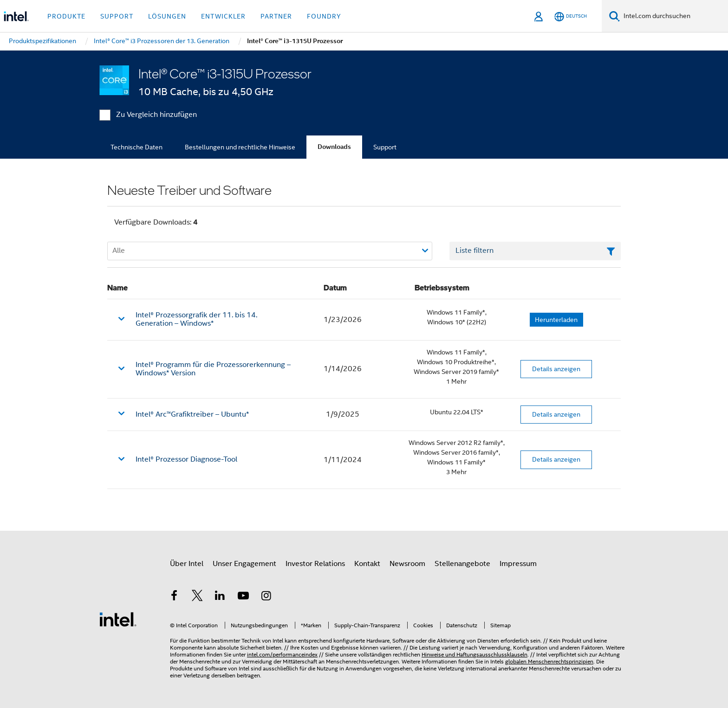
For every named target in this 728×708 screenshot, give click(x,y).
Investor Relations (315, 564)
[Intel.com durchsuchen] (674, 16)
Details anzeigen (556, 369)
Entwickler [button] (223, 16)
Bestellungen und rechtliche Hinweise (240, 147)
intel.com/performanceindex (282, 654)
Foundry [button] (324, 16)
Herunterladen (556, 320)
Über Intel (187, 564)
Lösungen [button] (167, 16)
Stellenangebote (462, 564)
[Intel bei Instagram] (266, 597)
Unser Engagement (244, 564)
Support (385, 147)
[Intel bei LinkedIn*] (220, 597)
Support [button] (117, 16)
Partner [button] (276, 16)
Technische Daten (136, 147)
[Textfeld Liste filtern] (535, 251)
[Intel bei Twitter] (197, 597)
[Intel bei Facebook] (174, 597)
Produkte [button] (66, 16)
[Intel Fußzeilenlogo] (118, 619)
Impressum (518, 564)
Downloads (334, 147)
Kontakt (367, 564)
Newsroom (407, 564)
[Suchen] (614, 16)
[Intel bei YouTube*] (243, 597)
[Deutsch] (571, 16)
